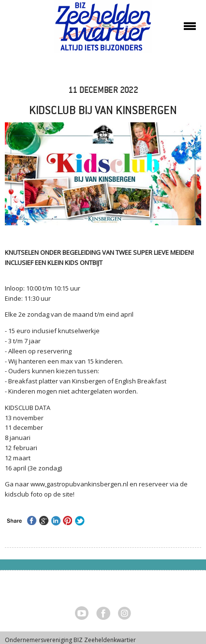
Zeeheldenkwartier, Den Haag (103, 30)
